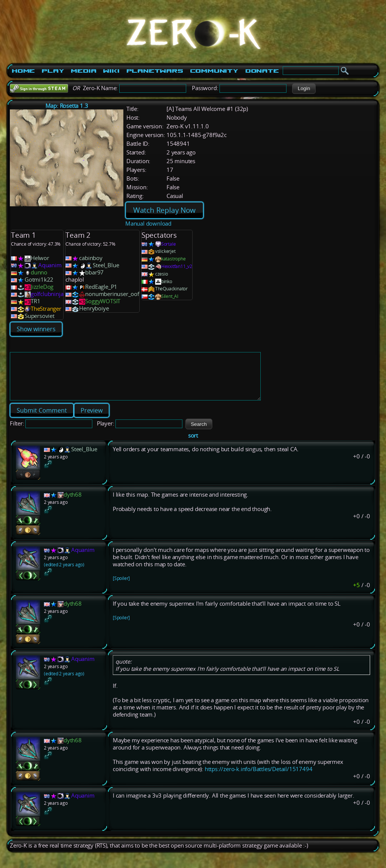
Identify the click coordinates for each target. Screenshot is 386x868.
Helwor (40, 258)
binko (167, 281)
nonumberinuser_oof (112, 294)
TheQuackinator (171, 289)
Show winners (36, 329)
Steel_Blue (106, 265)
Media (83, 71)
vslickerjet (165, 251)
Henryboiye (94, 308)
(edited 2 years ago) (64, 574)
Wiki (111, 71)
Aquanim (50, 265)
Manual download (148, 224)
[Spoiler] (121, 587)
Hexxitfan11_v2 (177, 266)
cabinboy (91, 258)
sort (193, 445)
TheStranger (46, 309)
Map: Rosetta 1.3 (67, 106)
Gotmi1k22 (39, 280)
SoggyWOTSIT (103, 301)
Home (23, 71)
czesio (162, 274)
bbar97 (94, 272)
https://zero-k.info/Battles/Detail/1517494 (259, 778)
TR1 (35, 301)
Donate (262, 71)
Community (214, 71)
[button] (304, 89)
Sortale (169, 244)
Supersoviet (40, 316)
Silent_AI (170, 296)
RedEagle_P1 (101, 287)
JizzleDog (42, 287)
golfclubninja (47, 294)
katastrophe (174, 259)
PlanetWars (155, 71)
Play (53, 71)
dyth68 (73, 504)
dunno (39, 272)
